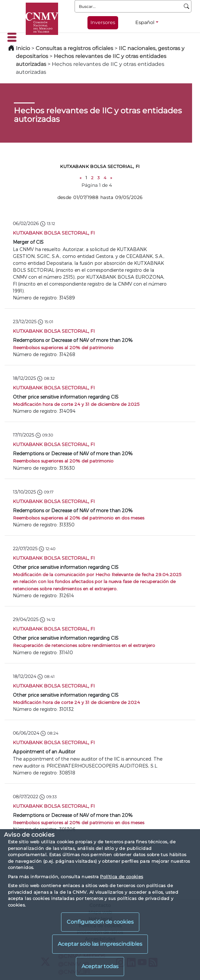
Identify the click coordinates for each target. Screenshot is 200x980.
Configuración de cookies (100, 922)
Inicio (23, 48)
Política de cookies (121, 877)
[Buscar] (187, 6)
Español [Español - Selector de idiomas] (145, 22)
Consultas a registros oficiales (74, 48)
